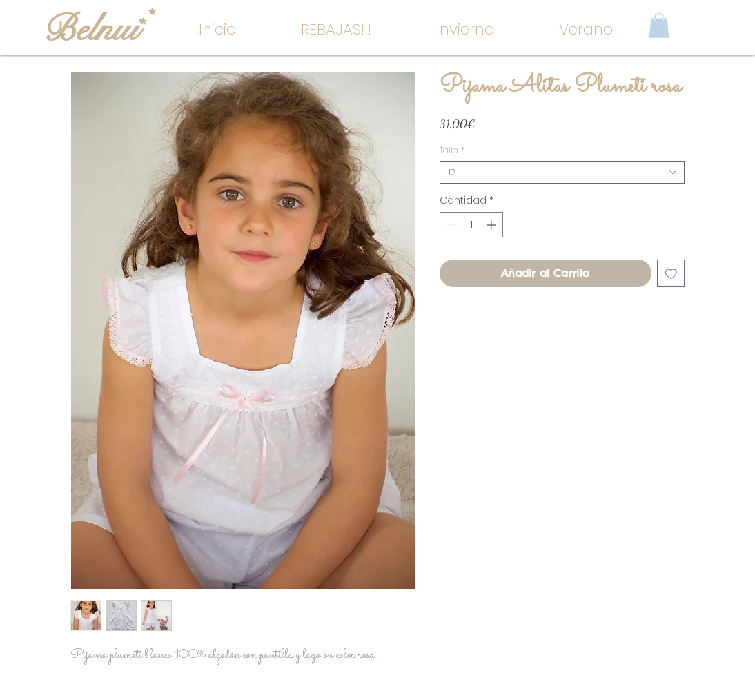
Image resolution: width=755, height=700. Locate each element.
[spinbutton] (471, 225)
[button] (465, 30)
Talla (452, 150)
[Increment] (492, 225)
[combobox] (562, 172)
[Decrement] (450, 225)
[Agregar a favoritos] (671, 274)
